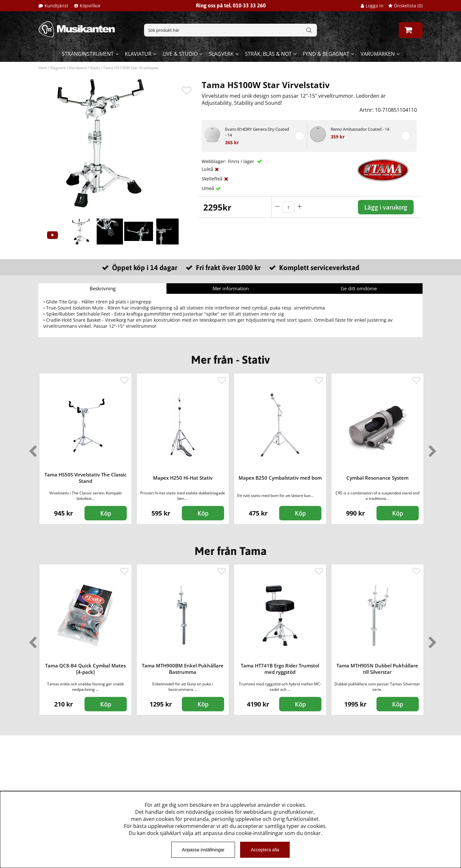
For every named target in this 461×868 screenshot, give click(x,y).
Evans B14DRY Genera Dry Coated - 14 (257, 132)
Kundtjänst (56, 6)
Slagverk (221, 54)
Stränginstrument (88, 54)
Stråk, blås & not (268, 54)
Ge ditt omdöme (359, 288)
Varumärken (378, 54)
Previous (31, 449)
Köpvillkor (90, 6)
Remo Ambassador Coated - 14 (360, 129)
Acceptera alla (265, 850)
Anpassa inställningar (203, 850)
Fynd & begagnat (326, 54)
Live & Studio (180, 54)
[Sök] (230, 30)
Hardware (78, 68)
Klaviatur (138, 54)
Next (431, 449)
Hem (43, 68)
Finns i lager (242, 161)
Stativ (95, 68)
